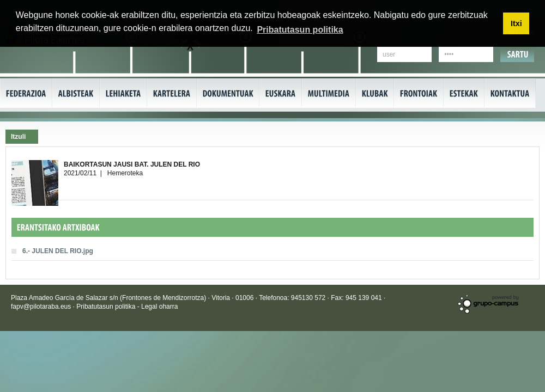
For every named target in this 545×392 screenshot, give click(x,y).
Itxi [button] (516, 23)
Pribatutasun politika (107, 307)
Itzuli (18, 137)
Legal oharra (159, 307)
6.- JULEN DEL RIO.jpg (58, 251)
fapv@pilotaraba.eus (41, 307)
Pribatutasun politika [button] (300, 30)
